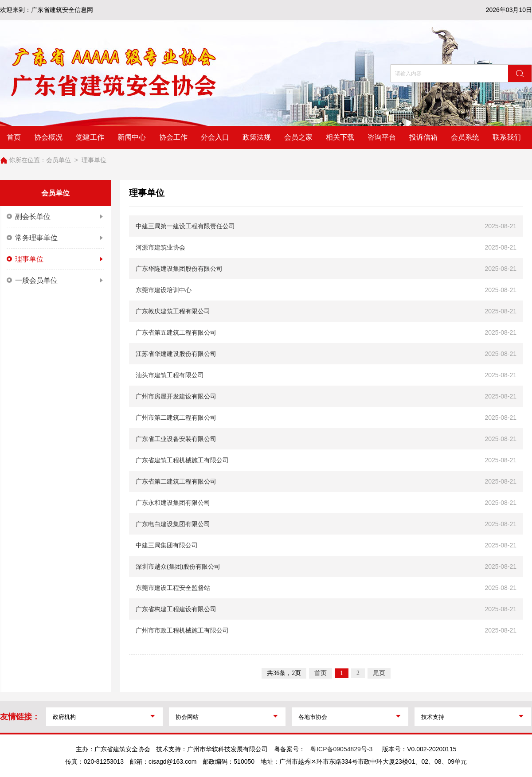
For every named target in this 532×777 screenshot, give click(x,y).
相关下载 (340, 137)
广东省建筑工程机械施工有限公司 (182, 460)
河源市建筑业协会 (160, 247)
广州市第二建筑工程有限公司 (176, 418)
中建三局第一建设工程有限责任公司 (185, 226)
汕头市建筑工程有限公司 (170, 375)
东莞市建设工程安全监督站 (173, 588)
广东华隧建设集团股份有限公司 (179, 269)
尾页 (379, 673)
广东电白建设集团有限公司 (173, 524)
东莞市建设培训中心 (164, 290)
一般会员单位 (55, 281)
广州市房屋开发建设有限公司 (176, 396)
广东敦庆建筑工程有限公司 (173, 311)
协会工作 (173, 137)
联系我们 (507, 137)
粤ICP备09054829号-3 (341, 749)
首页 (14, 137)
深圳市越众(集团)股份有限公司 (178, 566)
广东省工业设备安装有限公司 (176, 439)
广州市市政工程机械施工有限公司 (182, 630)
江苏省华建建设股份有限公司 (176, 354)
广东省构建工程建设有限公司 (176, 609)
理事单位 (94, 160)
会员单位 (59, 160)
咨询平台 (382, 137)
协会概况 (48, 137)
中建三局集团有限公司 (167, 545)
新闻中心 (132, 137)
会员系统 (465, 137)
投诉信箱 (423, 137)
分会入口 (215, 137)
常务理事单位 (55, 238)
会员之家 (298, 137)
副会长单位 (55, 217)
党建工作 (90, 137)
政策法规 (257, 137)
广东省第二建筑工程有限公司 (176, 481)
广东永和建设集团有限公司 (173, 503)
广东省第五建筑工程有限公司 (176, 332)
